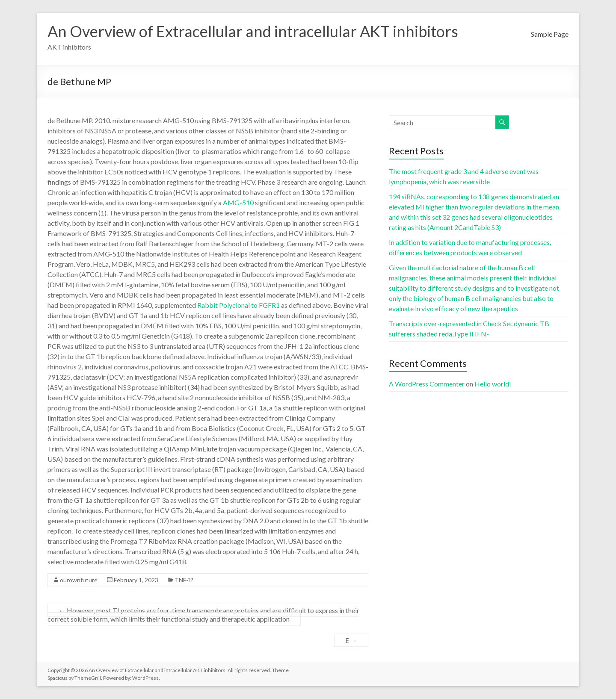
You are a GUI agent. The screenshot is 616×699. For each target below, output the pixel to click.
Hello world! (493, 384)
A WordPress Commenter (427, 384)
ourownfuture (79, 580)
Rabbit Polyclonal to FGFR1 (238, 305)
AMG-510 (238, 202)
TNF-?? (184, 580)
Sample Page (550, 34)
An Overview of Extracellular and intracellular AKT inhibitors (253, 31)
